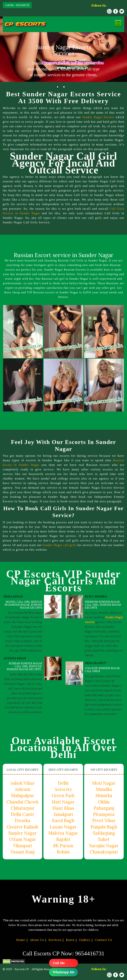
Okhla (104, 802)
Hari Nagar (63, 802)
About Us (37, 940)
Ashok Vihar (22, 783)
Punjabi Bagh (104, 827)
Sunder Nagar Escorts (98, 117)
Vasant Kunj (22, 852)
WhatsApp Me (64, 972)
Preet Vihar (104, 821)
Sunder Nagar (22, 833)
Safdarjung (104, 833)
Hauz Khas (63, 808)
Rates (70, 940)
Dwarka (22, 821)
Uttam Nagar (23, 839)
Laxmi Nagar (63, 827)
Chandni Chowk (22, 802)
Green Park (63, 796)
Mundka (104, 789)
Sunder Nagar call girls (66, 545)
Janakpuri (63, 814)
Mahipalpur (23, 796)
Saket (104, 839)
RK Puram (63, 846)
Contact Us (103, 940)
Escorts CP (22, 969)
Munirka (104, 796)
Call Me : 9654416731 (17, 5)
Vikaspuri (22, 846)
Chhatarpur (23, 808)
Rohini (63, 852)
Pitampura (104, 814)
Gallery (85, 940)
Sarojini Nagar (104, 846)
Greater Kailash (23, 827)
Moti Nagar (104, 783)
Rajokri (63, 839)
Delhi (63, 783)
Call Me (59, 963)
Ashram (23, 789)
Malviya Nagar (63, 833)
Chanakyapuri (104, 852)
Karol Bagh (63, 821)
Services (55, 940)
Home (21, 940)
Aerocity (63, 789)
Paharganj (104, 808)
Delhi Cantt (22, 814)
